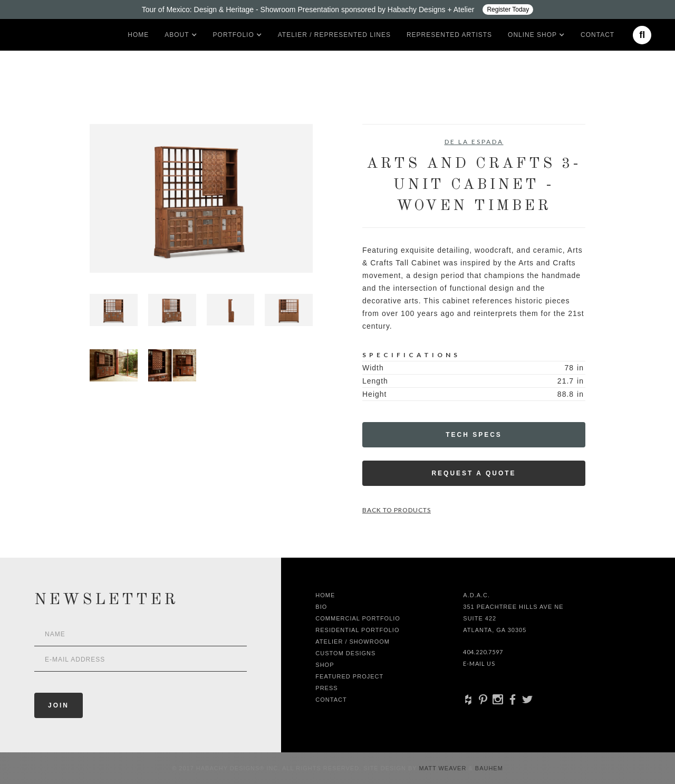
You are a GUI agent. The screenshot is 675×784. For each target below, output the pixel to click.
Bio (321, 607)
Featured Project (349, 676)
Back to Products (397, 510)
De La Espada (474, 142)
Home (138, 35)
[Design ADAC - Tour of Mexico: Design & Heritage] (337, 9)
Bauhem (488, 768)
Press (326, 688)
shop (325, 665)
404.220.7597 (483, 652)
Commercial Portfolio (358, 618)
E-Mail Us (479, 663)
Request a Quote (474, 473)
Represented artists (449, 35)
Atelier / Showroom (353, 642)
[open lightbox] (201, 198)
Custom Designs (345, 653)
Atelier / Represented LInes (334, 35)
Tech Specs (474, 435)
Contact (597, 35)
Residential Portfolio (357, 630)
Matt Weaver (444, 768)
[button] (177, 35)
